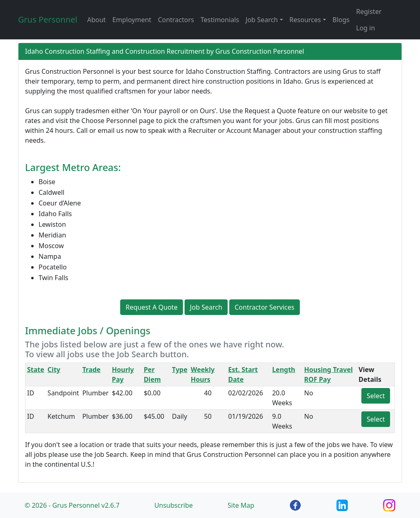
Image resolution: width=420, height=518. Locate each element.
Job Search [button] (262, 20)
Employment (132, 20)
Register (369, 11)
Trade (92, 370)
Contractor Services (265, 307)
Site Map (241, 505)
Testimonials (220, 20)
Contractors (176, 20)
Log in (365, 28)
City (54, 370)
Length (283, 370)
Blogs (341, 20)
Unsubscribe (173, 505)
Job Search (206, 307)
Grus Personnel (48, 19)
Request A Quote (152, 307)
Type (180, 370)
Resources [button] (305, 20)
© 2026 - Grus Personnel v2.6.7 (72, 505)
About (96, 20)
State (36, 370)
